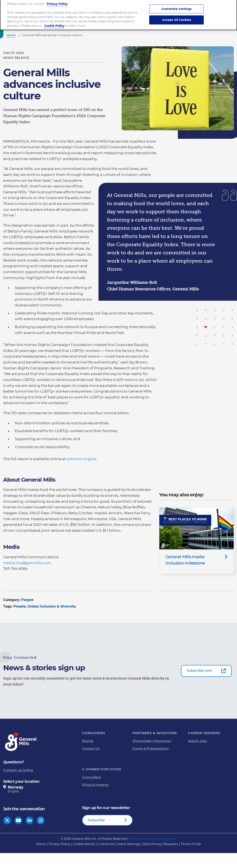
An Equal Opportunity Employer (152, 839)
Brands (88, 741)
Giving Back (91, 777)
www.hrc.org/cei (82, 459)
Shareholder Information (152, 741)
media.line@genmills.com (27, 563)
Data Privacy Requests (160, 844)
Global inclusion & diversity (52, 606)
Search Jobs (197, 741)
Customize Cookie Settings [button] (119, 844)
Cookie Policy (54, 22)
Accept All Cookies (177, 16)
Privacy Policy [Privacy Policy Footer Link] (59, 844)
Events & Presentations (151, 748)
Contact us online (18, 770)
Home (41, 844)
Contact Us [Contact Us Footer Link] (91, 748)
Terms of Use (191, 844)
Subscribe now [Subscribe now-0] (199, 671)
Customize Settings (177, 5)
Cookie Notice (84, 844)
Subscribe (96, 820)
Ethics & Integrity (95, 785)
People (27, 600)
